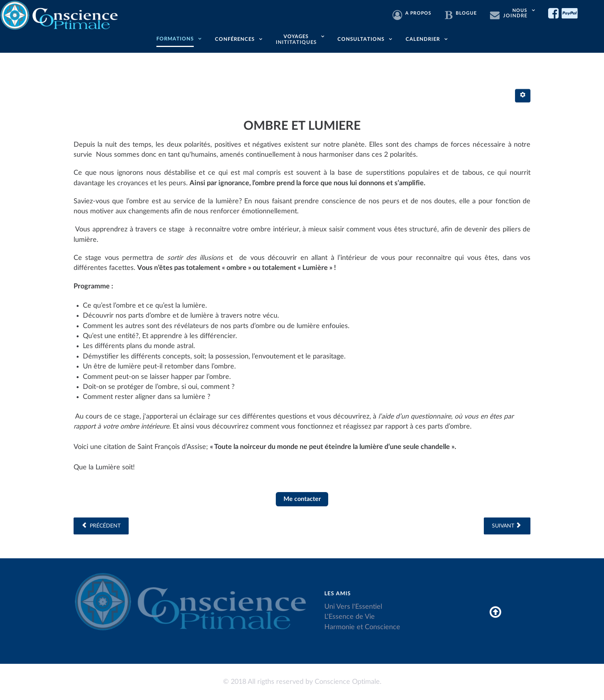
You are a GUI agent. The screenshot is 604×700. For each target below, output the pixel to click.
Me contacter (302, 499)
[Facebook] (555, 13)
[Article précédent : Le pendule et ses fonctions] (101, 526)
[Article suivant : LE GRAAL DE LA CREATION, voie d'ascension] (507, 526)
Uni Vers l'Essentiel (353, 607)
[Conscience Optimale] (60, 14)
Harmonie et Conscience (362, 627)
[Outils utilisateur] (523, 96)
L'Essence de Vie (350, 617)
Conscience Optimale (347, 682)
